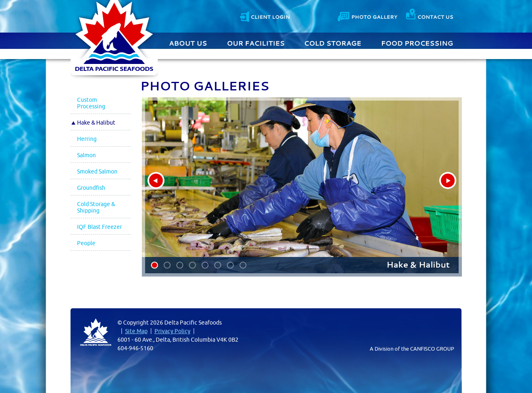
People (86, 243)
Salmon (86, 155)
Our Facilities (256, 42)
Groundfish (91, 188)
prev (156, 180)
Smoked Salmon (97, 171)
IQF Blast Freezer (99, 227)
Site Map (136, 331)
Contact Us (368, 15)
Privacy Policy (172, 331)
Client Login (265, 15)
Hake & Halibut (96, 123)
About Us (189, 42)
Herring (87, 139)
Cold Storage (333, 42)
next (448, 180)
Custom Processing (91, 103)
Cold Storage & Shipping (96, 207)
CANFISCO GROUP (432, 349)
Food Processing (417, 42)
